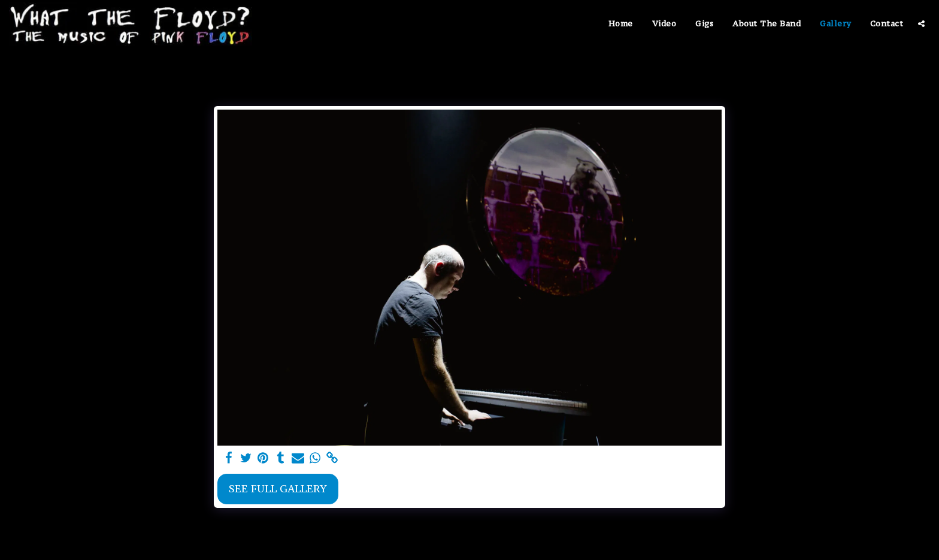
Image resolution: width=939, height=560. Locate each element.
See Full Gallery (278, 489)
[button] (921, 24)
